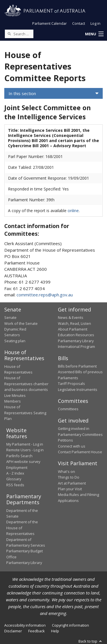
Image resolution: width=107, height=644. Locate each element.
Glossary (14, 479)
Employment (17, 467)
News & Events (71, 317)
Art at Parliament (72, 483)
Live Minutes (15, 395)
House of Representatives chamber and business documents (26, 384)
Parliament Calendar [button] (50, 23)
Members (13, 401)
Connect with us (72, 446)
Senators (12, 335)
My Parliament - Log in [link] (25, 444)
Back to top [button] (91, 641)
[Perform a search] (9, 34)
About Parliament (73, 329)
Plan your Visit (70, 489)
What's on (66, 471)
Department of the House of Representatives (22, 528)
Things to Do (69, 477)
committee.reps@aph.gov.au (45, 295)
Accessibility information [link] (25, 625)
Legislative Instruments (78, 389)
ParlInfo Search (19, 456)
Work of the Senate (21, 323)
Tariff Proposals (71, 383)
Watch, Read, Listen (74, 323)
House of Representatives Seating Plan (25, 413)
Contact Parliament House (80, 452)
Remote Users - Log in (25, 450)
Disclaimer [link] (13, 631)
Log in (95, 23)
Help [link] (55, 631)
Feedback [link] (37, 631)
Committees (68, 409)
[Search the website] (19, 34)
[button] (94, 34)
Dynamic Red (15, 329)
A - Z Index (15, 473)
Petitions (65, 440)
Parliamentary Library (76, 341)
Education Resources (76, 335)
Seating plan (15, 341)
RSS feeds (15, 485)
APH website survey (23, 462)
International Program (76, 346)
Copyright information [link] (70, 625)
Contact (79, 23)
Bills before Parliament (77, 366)
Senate (10, 317)
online (73, 211)
